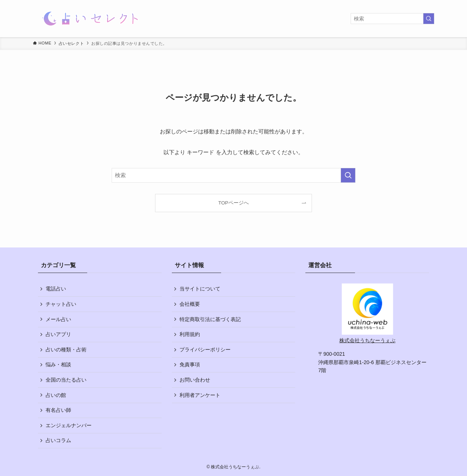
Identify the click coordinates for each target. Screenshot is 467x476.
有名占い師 (58, 410)
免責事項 (190, 364)
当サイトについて (200, 289)
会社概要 (190, 304)
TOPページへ (233, 203)
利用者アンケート (200, 395)
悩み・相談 (58, 364)
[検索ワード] (392, 19)
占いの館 (56, 395)
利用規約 (190, 334)
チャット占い (61, 304)
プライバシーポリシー (205, 350)
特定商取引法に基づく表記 (210, 319)
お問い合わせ (195, 380)
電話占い (56, 289)
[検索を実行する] (429, 19)
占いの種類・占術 (66, 350)
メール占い (58, 319)
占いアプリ (58, 334)
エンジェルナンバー (69, 425)
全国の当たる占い (66, 380)
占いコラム (58, 440)
